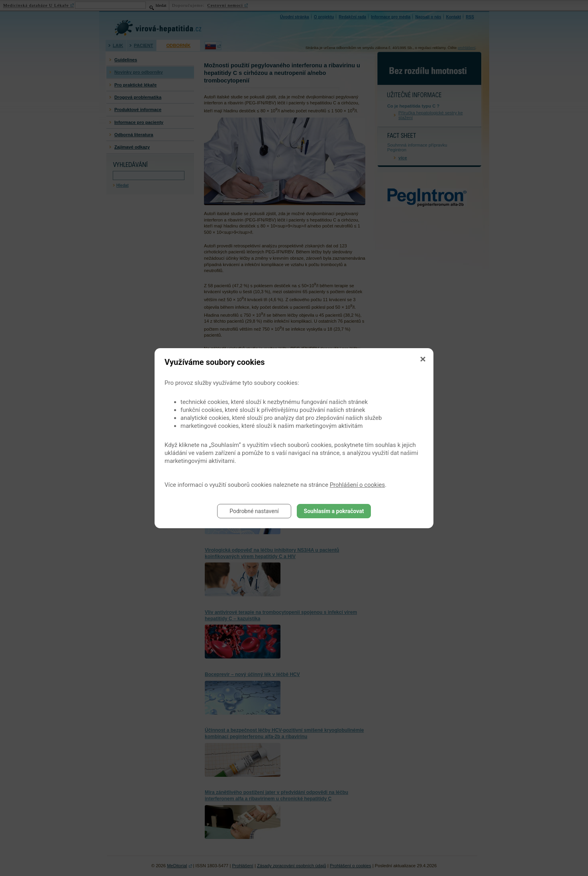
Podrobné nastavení (254, 511)
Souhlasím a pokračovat (334, 511)
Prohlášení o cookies (358, 485)
